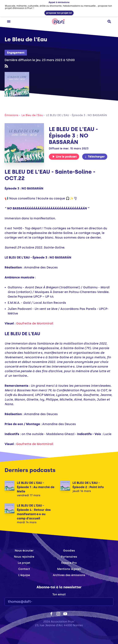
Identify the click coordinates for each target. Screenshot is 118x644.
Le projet (24, 563)
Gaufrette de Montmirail (35, 323)
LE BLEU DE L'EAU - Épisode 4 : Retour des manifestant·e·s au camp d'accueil (34, 512)
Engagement (16, 53)
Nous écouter (24, 551)
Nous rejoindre (24, 557)
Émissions (12, 115)
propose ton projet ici (59, 13)
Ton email (59, 594)
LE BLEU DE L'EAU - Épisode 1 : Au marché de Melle (36, 487)
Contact (24, 569)
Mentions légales (69, 569)
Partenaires (69, 557)
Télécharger (95, 157)
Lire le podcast (65, 157)
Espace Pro (69, 563)
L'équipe (24, 575)
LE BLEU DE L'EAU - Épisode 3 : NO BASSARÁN (76, 115)
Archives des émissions (69, 575)
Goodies (69, 551)
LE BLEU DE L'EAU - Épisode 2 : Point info (88, 485)
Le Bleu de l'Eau (32, 115)
